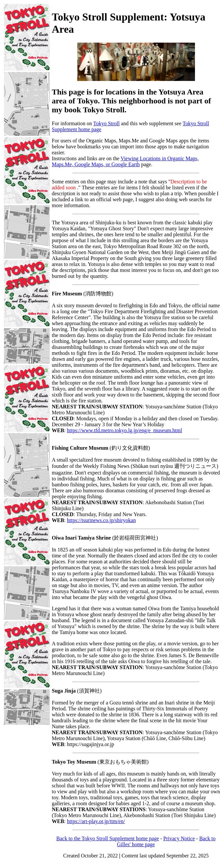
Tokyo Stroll (106, 123)
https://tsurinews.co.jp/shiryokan (101, 520)
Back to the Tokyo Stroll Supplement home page (108, 838)
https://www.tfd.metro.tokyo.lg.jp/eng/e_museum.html (125, 430)
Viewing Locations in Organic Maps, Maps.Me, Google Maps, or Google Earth (125, 161)
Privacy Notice (179, 838)
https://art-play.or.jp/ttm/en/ (96, 821)
